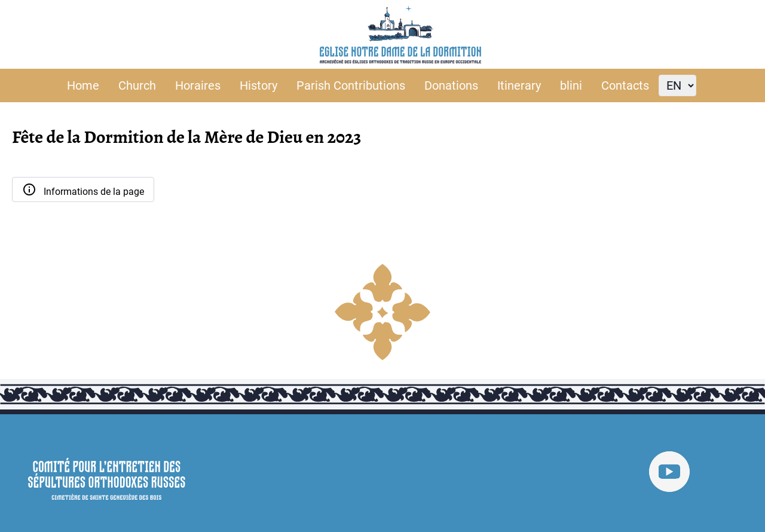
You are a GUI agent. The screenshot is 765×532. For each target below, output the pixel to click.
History (258, 85)
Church (137, 85)
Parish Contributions (351, 85)
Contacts (625, 85)
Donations (451, 85)
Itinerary (519, 85)
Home (83, 85)
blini (571, 85)
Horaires (198, 85)
